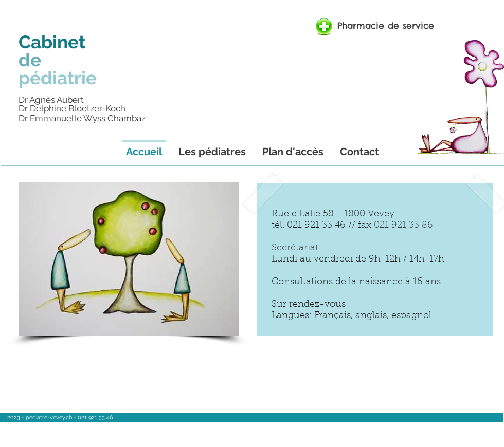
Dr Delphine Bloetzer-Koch (72, 108)
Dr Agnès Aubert (51, 100)
